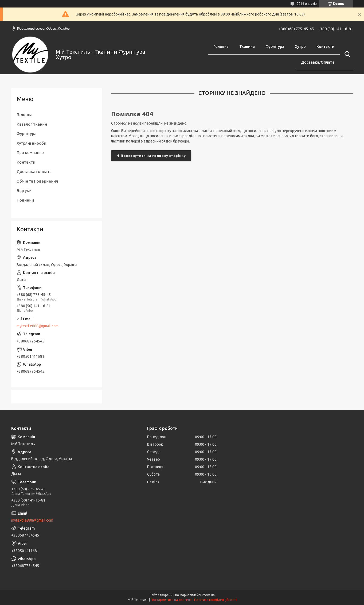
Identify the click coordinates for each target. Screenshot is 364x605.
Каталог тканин (32, 124)
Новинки (25, 200)
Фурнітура (275, 47)
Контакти (325, 47)
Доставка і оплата (34, 172)
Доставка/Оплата (318, 62)
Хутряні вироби (31, 143)
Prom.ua (208, 595)
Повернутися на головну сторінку (153, 156)
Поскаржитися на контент (171, 600)
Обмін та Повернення (37, 181)
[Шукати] (346, 54)
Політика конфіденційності (215, 600)
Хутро (300, 47)
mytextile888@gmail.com (38, 326)
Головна (221, 47)
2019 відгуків (307, 4)
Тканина (247, 47)
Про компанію (30, 153)
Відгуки (24, 190)
